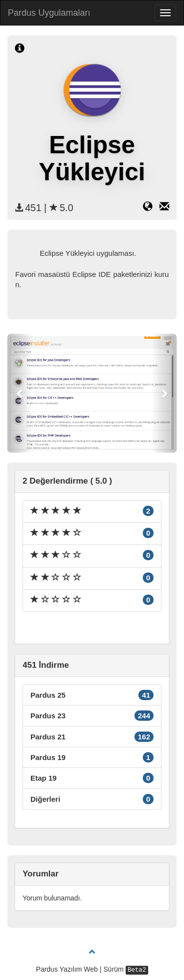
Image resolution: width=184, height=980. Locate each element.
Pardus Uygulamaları (49, 13)
